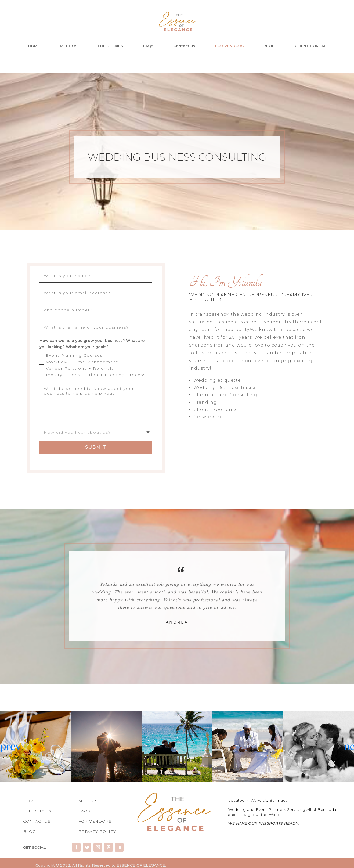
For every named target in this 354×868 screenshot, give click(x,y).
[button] (5, 746)
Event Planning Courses (71, 356)
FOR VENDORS (229, 46)
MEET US (69, 46)
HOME (34, 46)
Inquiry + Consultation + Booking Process (93, 375)
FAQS (84, 811)
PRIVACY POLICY (97, 831)
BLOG (269, 46)
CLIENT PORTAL (310, 46)
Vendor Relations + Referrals (77, 368)
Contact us (184, 46)
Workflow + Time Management (79, 362)
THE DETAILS (110, 46)
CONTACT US (37, 821)
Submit (96, 447)
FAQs (148, 46)
